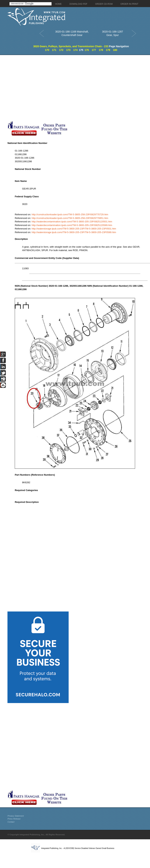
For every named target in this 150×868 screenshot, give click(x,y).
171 (54, 50)
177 (94, 50)
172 (61, 50)
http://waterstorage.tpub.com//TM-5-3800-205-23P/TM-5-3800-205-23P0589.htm (74, 232)
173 (68, 50)
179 (108, 50)
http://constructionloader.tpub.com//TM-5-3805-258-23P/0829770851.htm (70, 218)
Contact (11, 822)
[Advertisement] (43, 88)
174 (75, 50)
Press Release (14, 819)
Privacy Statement (16, 816)
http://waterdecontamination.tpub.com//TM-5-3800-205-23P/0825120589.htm (72, 225)
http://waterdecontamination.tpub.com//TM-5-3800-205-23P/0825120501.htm (72, 222)
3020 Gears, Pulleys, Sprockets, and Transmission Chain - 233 (71, 46)
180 (115, 50)
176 (87, 50)
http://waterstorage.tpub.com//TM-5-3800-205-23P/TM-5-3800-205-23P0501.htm (74, 229)
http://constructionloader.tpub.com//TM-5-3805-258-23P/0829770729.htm (70, 214)
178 (101, 50)
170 (47, 50)
